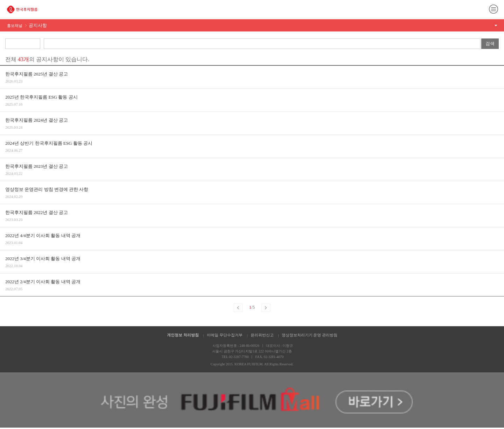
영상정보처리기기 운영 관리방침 (310, 335)
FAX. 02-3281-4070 (269, 357)
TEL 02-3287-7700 (235, 357)
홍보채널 (27, 25)
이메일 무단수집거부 (225, 335)
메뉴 (493, 9)
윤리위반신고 (262, 335)
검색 (490, 44)
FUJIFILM (22, 9)
